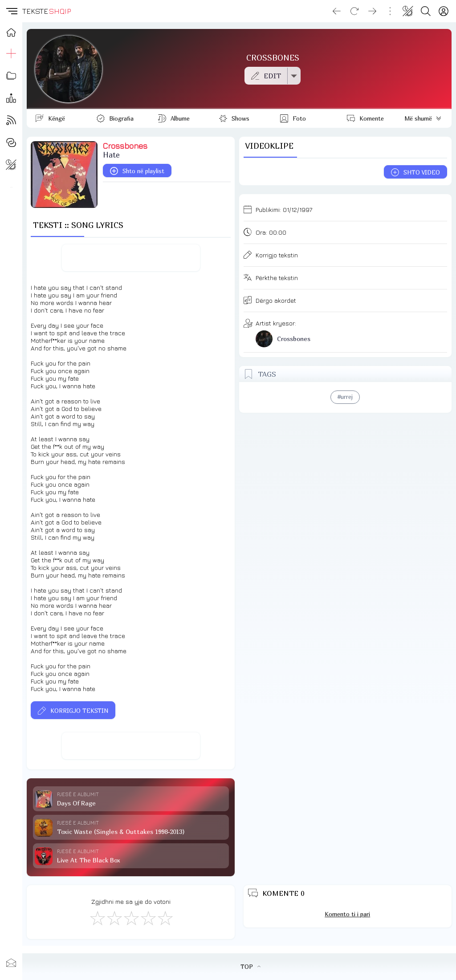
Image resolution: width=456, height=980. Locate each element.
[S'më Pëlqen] (97, 918)
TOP (250, 967)
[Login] (444, 11)
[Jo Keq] (114, 918)
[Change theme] (408, 11)
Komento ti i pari (347, 914)
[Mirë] (131, 918)
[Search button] (426, 11)
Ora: (271, 232)
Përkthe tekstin (277, 278)
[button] (11, 11)
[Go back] (337, 11)
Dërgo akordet (276, 300)
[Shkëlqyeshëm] (165, 918)
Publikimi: (284, 209)
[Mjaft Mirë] (148, 918)
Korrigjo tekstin (277, 255)
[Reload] (354, 11)
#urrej (345, 397)
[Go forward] (372, 11)
